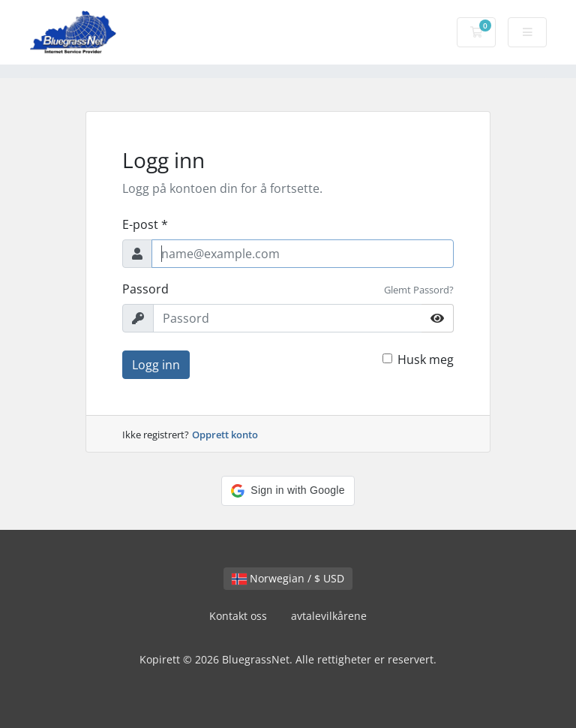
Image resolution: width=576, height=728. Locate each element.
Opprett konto (225, 435)
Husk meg (426, 359)
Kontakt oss (238, 616)
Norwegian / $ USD (288, 578)
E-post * (145, 224)
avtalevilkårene (329, 616)
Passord (145, 289)
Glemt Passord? (419, 290)
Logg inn (156, 365)
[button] (288, 491)
